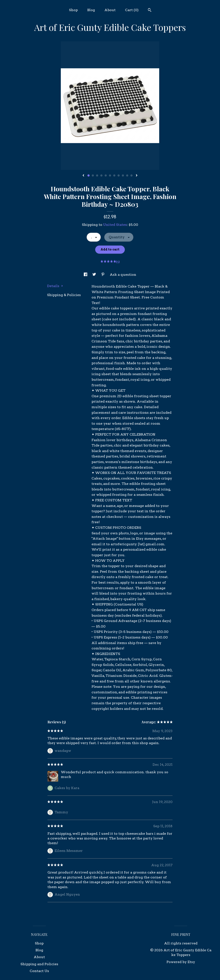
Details (55, 286)
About (110, 10)
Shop (73, 10)
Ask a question (123, 275)
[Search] (150, 10)
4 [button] (101, 175)
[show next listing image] (137, 176)
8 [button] (119, 175)
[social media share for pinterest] (103, 275)
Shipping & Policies (64, 295)
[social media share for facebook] (86, 275)
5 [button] (106, 175)
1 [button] (89, 175)
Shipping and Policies (39, 964)
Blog (91, 10)
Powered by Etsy (181, 962)
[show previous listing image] (83, 176)
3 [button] (97, 175)
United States (115, 225)
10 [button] (127, 175)
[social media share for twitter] (95, 275)
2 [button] (93, 175)
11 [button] (131, 175)
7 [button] (114, 175)
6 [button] (110, 175)
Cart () (132, 10)
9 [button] (123, 175)
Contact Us (39, 971)
